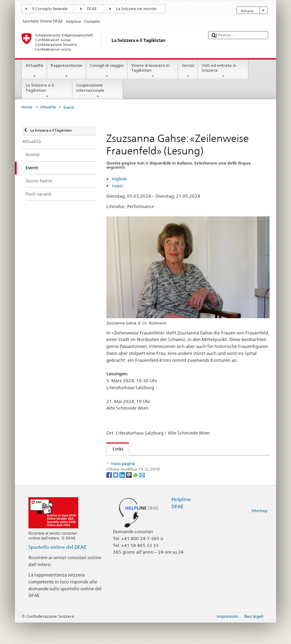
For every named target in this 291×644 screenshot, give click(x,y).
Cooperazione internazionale (98, 91)
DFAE (92, 9)
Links (115, 449)
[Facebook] (110, 496)
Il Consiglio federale (50, 9)
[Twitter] (116, 496)
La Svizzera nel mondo (136, 9)
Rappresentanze (67, 71)
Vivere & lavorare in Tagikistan (153, 71)
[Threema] (129, 496)
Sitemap (259, 532)
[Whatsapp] (136, 496)
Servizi (188, 71)
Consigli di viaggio (107, 71)
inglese (119, 179)
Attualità (34, 71)
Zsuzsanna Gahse (131, 469)
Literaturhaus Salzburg (138, 462)
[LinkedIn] (123, 496)
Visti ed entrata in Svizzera (223, 71)
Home (27, 107)
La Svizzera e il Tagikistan (47, 91)
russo (117, 186)
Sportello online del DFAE (58, 568)
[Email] (142, 496)
